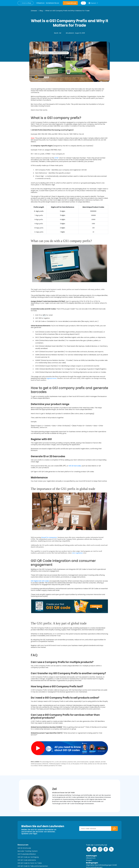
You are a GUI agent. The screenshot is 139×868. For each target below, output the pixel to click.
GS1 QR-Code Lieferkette (27, 860)
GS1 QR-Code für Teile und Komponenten (33, 866)
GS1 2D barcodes (75, 466)
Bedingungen (92, 863)
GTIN (56, 158)
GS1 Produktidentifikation (27, 854)
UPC (44, 315)
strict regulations (77, 553)
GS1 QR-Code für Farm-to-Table (30, 863)
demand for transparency (49, 537)
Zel (60, 33)
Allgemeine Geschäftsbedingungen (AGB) (101, 865)
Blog (41, 11)
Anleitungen (91, 856)
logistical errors (52, 378)
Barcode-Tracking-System (28, 851)
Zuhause (34, 11)
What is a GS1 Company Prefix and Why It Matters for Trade (67, 11)
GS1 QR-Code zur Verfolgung (28, 857)
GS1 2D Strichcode (24, 848)
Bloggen (89, 860)
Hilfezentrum (91, 858)
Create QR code (70, 3)
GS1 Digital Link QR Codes (40, 581)
